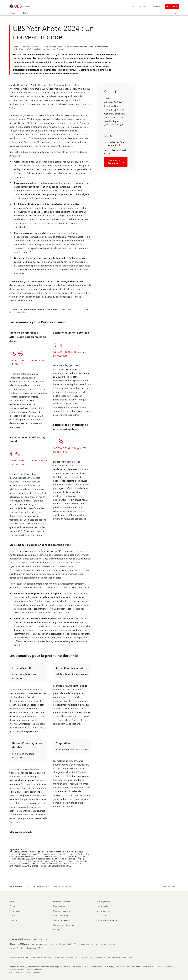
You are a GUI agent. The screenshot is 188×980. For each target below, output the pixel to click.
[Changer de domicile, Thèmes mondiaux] (40, 939)
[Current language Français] (133, 6)
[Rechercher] (177, 13)
